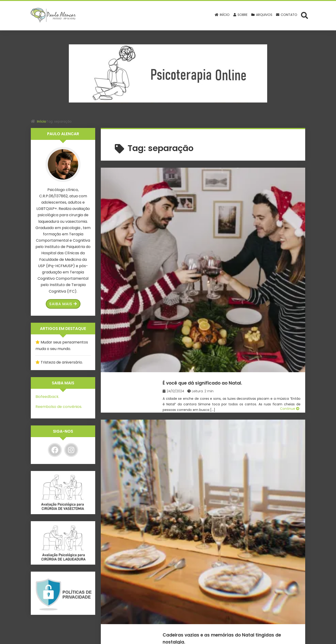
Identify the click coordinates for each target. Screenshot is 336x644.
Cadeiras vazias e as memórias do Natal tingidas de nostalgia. (237, 259)
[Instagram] (71, 450)
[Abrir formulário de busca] (304, 15)
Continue (290, 234)
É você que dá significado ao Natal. (229, 178)
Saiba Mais (63, 304)
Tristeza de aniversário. (62, 362)
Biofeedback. (47, 397)
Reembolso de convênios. (59, 407)
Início (42, 121)
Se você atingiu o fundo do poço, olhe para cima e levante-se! (233, 336)
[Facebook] (55, 450)
